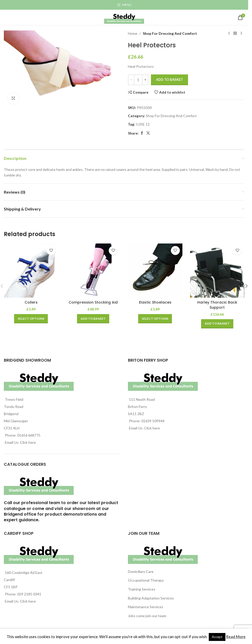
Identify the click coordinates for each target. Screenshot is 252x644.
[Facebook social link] (142, 133)
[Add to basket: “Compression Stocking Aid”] (93, 319)
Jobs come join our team (147, 616)
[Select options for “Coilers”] (31, 319)
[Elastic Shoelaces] (155, 271)
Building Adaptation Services (151, 598)
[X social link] (148, 133)
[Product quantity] (138, 80)
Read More (236, 637)
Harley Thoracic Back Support (217, 305)
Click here (28, 442)
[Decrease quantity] (131, 80)
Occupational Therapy (146, 580)
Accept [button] (217, 637)
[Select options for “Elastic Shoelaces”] (155, 319)
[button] (246, 286)
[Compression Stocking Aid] (93, 271)
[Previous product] (229, 34)
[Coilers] (31, 271)
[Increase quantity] (145, 80)
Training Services (142, 589)
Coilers (31, 302)
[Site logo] (124, 17)
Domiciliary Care (141, 571)
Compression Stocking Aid (93, 302)
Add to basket (169, 80)
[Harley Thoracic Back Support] (217, 271)
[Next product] (241, 34)
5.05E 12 (143, 124)
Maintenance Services (146, 607)
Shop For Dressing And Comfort (170, 33)
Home (133, 33)
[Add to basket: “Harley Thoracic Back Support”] (217, 324)
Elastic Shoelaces (155, 302)
